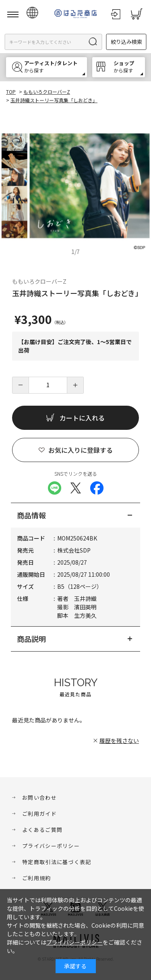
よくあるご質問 (42, 830)
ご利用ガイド (39, 814)
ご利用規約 (37, 878)
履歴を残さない (119, 741)
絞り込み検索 (126, 42)
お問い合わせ (39, 797)
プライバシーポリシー (51, 846)
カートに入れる (82, 418)
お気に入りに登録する (81, 450)
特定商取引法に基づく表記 (57, 862)
